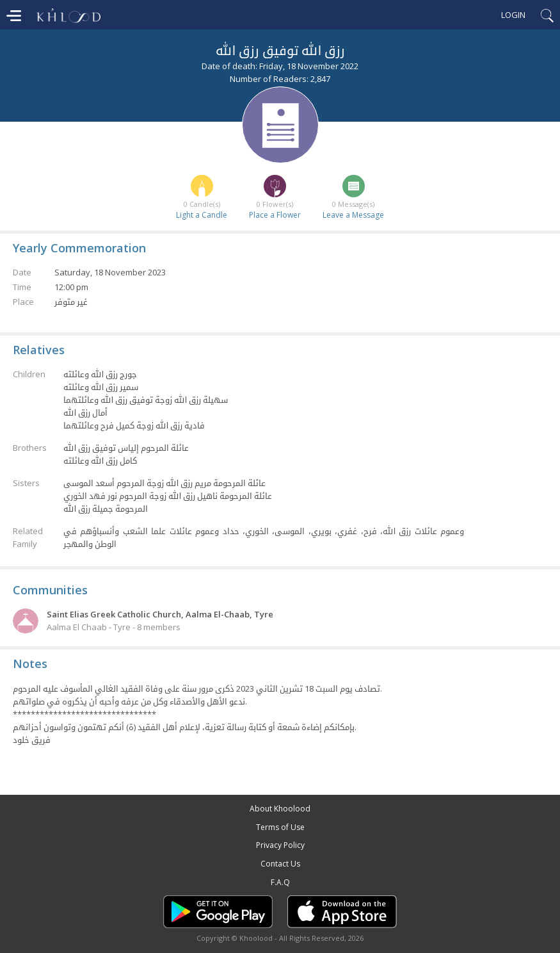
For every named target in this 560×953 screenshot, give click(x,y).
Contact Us (280, 864)
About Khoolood (280, 809)
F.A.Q (280, 882)
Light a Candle (202, 215)
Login (513, 15)
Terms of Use (280, 827)
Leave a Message (353, 215)
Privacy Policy (280, 845)
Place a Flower (275, 215)
